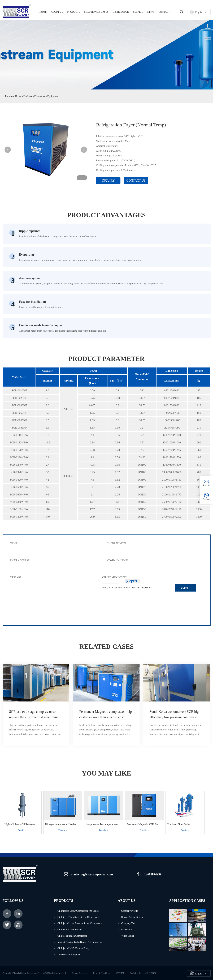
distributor (127, 930)
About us (57, 12)
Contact (164, 12)
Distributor (121, 12)
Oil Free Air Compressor (70, 930)
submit (185, 588)
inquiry (108, 181)
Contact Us (136, 181)
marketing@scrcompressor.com (92, 874)
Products (74, 12)
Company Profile (130, 911)
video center (128, 936)
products (28, 96)
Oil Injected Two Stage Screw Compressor (78, 917)
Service (138, 12)
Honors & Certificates (132, 917)
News (151, 12)
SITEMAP (120, 973)
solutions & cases (96, 12)
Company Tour (129, 923)
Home (18, 96)
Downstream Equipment (46, 96)
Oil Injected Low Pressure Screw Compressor (80, 923)
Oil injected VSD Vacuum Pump (73, 948)
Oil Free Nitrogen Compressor (72, 936)
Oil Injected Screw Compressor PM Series (78, 911)
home (43, 12)
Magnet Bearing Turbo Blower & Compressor (80, 942)
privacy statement (80, 973)
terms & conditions (101, 973)
